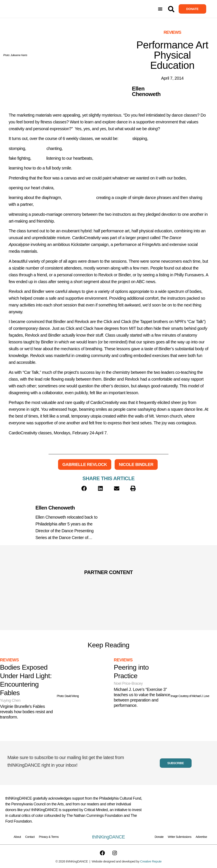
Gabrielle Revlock (85, 464)
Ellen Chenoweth (55, 508)
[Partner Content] (55, 584)
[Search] (171, 9)
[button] (160, 9)
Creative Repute (151, 861)
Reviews (172, 32)
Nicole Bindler (136, 464)
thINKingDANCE (109, 837)
